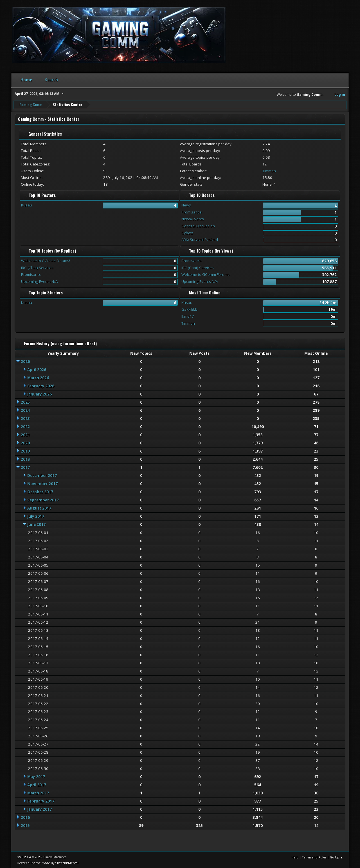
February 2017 (41, 801)
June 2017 (36, 524)
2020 (25, 442)
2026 (25, 361)
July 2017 (36, 516)
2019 (25, 451)
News (186, 204)
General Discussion (198, 225)
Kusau (27, 204)
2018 (25, 459)
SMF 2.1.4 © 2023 (29, 856)
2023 (25, 418)
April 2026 (37, 369)
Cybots (187, 232)
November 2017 (42, 483)
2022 (25, 426)
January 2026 (40, 394)
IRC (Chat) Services (37, 267)
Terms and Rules (314, 857)
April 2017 (37, 785)
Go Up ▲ (337, 857)
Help (295, 857)
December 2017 (42, 475)
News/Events (193, 219)
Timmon (269, 170)
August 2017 (39, 508)
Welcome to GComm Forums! (46, 260)
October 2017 (40, 491)
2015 (25, 825)
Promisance (192, 212)
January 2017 (40, 809)
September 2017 (43, 499)
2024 (25, 410)
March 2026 (38, 377)
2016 (25, 817)
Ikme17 (188, 316)
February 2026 (41, 385)
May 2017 (36, 776)
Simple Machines (55, 856)
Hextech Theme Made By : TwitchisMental (48, 862)
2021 (25, 434)
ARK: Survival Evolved (200, 239)
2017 (25, 467)
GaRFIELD (190, 309)
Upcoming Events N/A (39, 281)
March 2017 (38, 793)
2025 (25, 402)
